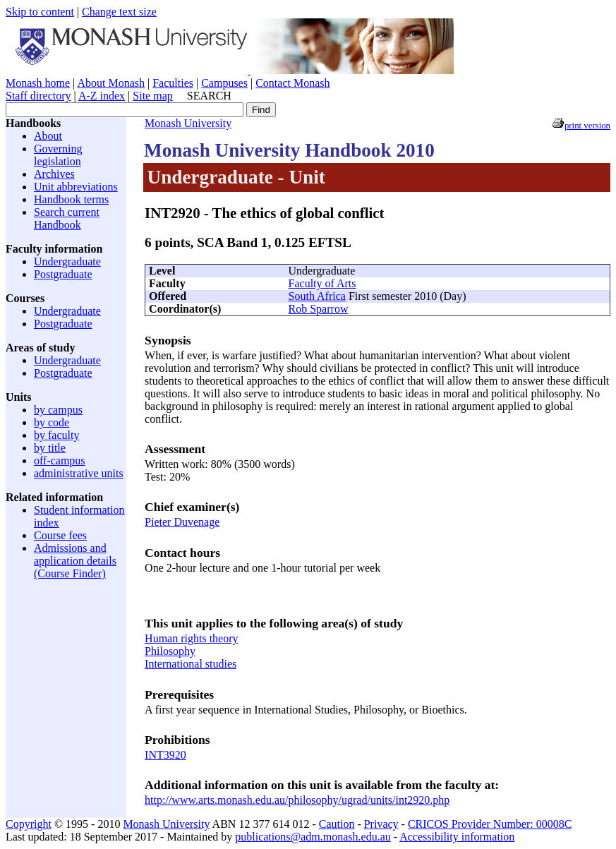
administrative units (79, 473)
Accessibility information (457, 837)
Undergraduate (67, 261)
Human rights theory (191, 638)
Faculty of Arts (322, 283)
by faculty (56, 435)
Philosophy (170, 651)
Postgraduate (63, 274)
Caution (337, 824)
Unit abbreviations (76, 187)
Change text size (119, 12)
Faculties (173, 83)
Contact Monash (292, 83)
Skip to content (40, 12)
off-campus (60, 460)
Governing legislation (58, 155)
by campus (58, 410)
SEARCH (209, 96)
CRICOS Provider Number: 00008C (490, 824)
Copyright (29, 824)
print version (587, 126)
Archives (54, 174)
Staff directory (38, 96)
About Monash (111, 83)
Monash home (38, 83)
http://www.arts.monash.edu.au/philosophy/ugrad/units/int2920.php (297, 800)
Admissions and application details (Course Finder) (75, 561)
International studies (191, 664)
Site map (152, 96)
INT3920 (165, 755)
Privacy (381, 824)
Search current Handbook (67, 218)
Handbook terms (71, 199)
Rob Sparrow (319, 309)
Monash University (188, 123)
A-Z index (102, 96)
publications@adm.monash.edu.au (313, 837)
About (48, 136)
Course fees (60, 535)
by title (50, 448)
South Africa (317, 296)
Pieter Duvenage (182, 522)
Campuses (224, 83)
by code (52, 422)
